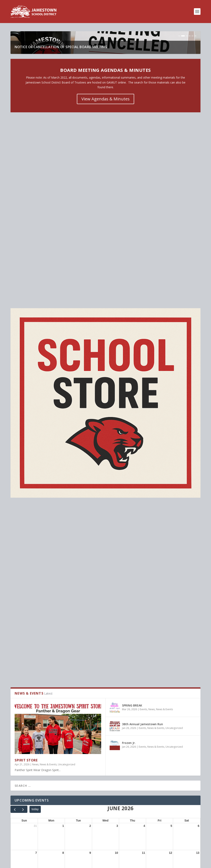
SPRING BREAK (132, 417)
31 (35, 538)
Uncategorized (67, 476)
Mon (51, 532)
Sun (24, 532)
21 (35, 619)
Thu (132, 532)
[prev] (15, 521)
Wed (105, 532)
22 (62, 619)
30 (89, 646)
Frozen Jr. (129, 455)
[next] (23, 521)
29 (62, 646)
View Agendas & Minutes (105, 188)
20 (198, 592)
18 (144, 592)
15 (62, 592)
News (35, 476)
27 (198, 619)
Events (143, 421)
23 (89, 619)
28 (35, 646)
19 (171, 592)
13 (198, 565)
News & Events (48, 476)
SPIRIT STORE (26, 472)
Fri (159, 532)
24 (116, 619)
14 (35, 592)
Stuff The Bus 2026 (40, 690)
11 (144, 565)
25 (144, 619)
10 (116, 565)
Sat (187, 532)
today (35, 521)
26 (171, 619)
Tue (78, 532)
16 (89, 592)
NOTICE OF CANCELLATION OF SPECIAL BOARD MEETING (62, 136)
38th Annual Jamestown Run (142, 436)
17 (116, 592)
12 (171, 565)
